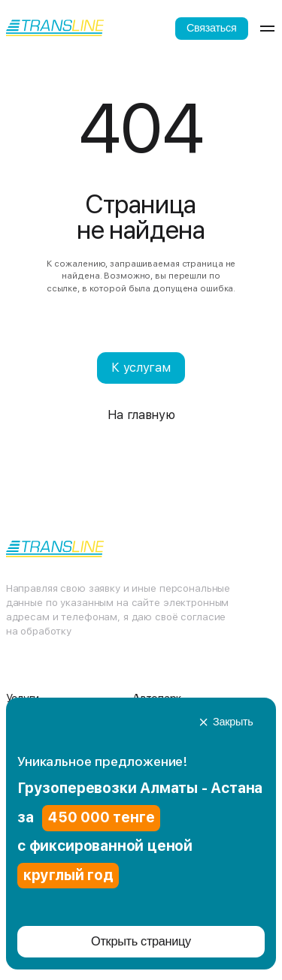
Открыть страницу (141, 941)
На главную (141, 415)
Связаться (212, 28)
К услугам (141, 367)
